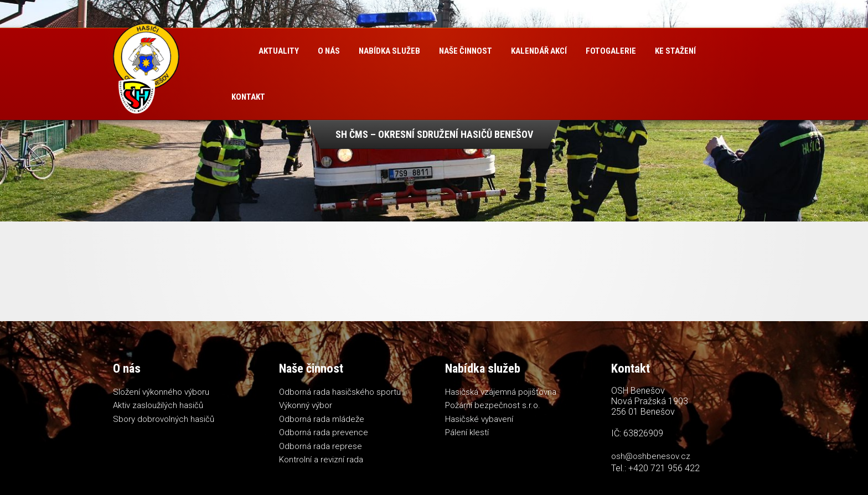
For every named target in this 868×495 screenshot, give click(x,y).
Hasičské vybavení (479, 419)
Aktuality (279, 51)
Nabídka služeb (389, 51)
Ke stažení (675, 51)
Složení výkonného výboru (161, 392)
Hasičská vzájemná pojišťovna (501, 392)
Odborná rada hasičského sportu (340, 392)
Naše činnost (466, 51)
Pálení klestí (467, 432)
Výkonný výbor (306, 405)
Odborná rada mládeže (322, 419)
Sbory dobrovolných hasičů (164, 419)
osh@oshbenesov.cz (651, 456)
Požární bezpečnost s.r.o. (493, 405)
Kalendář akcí (539, 51)
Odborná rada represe (321, 446)
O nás (329, 51)
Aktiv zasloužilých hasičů (158, 405)
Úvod (236, 51)
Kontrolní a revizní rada (321, 460)
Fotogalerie (611, 51)
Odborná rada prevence (324, 432)
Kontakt (248, 97)
